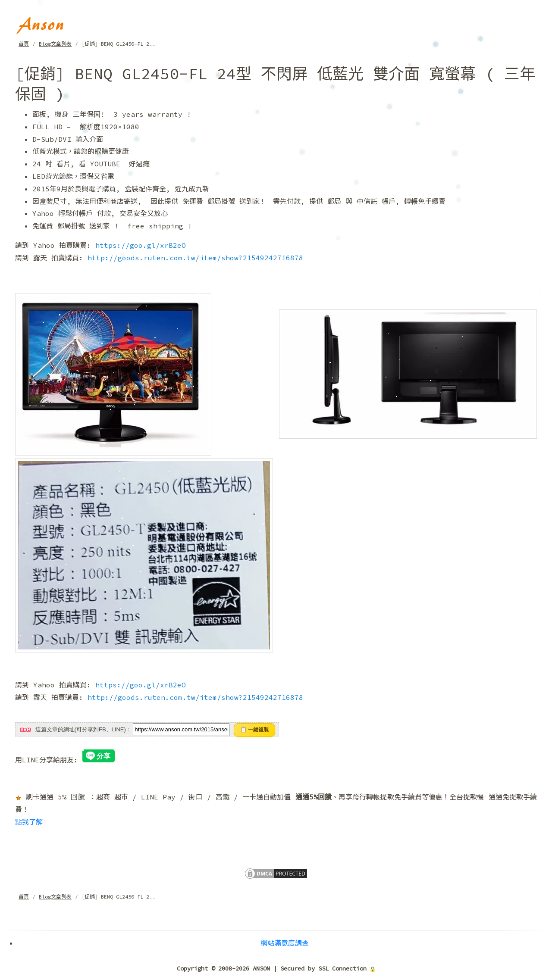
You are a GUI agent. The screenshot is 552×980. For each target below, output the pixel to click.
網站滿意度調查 (285, 943)
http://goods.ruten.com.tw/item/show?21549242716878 (195, 258)
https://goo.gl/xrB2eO (141, 245)
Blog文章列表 (55, 44)
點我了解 (29, 822)
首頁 (24, 44)
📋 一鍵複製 (254, 730)
